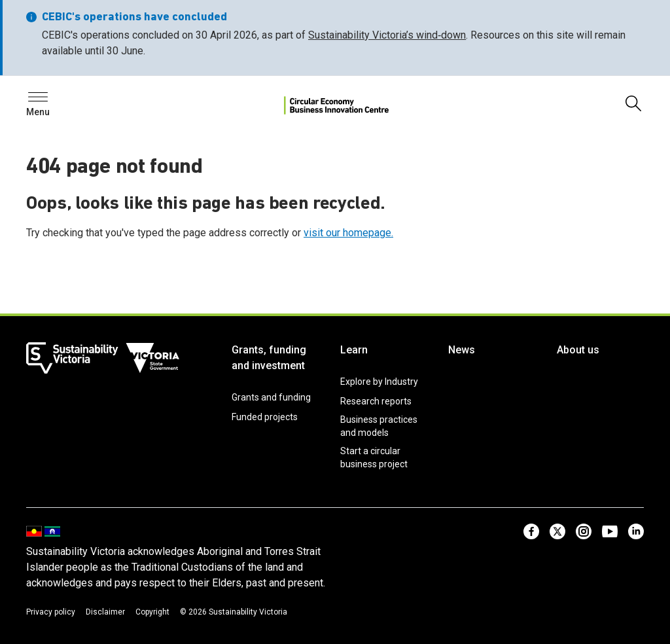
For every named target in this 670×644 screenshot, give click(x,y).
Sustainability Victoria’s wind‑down (387, 35)
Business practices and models (379, 426)
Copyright (152, 612)
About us (578, 350)
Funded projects (265, 417)
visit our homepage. (348, 233)
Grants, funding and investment (269, 358)
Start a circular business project (374, 457)
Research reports (376, 401)
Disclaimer (105, 612)
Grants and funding (271, 397)
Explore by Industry (379, 382)
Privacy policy (51, 612)
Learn (354, 350)
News (462, 350)
